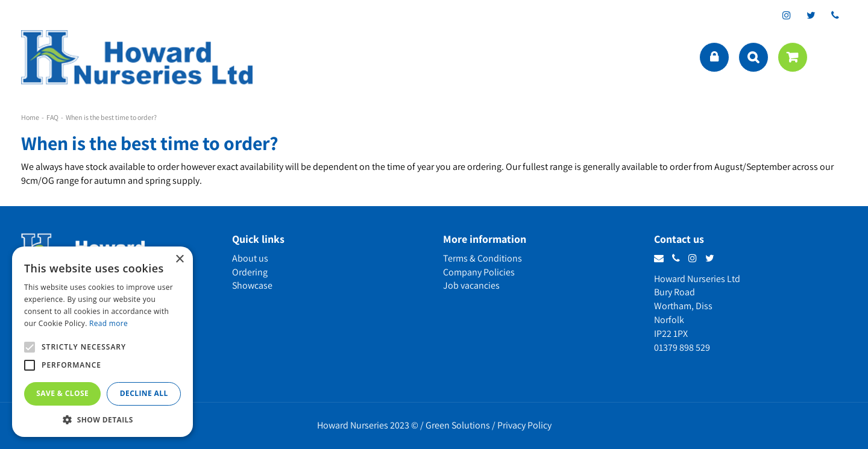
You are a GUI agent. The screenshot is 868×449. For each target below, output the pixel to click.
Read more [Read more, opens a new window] (108, 323)
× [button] (179, 259)
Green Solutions (458, 425)
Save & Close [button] (62, 393)
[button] (102, 419)
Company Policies (479, 272)
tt (811, 15)
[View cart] (793, 57)
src (753, 57)
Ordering (250, 272)
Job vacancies (471, 285)
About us (250, 258)
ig (787, 15)
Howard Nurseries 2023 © (368, 425)
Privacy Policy (524, 425)
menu (835, 57)
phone (835, 15)
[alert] (102, 342)
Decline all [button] (144, 393)
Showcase (252, 285)
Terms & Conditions (483, 258)
